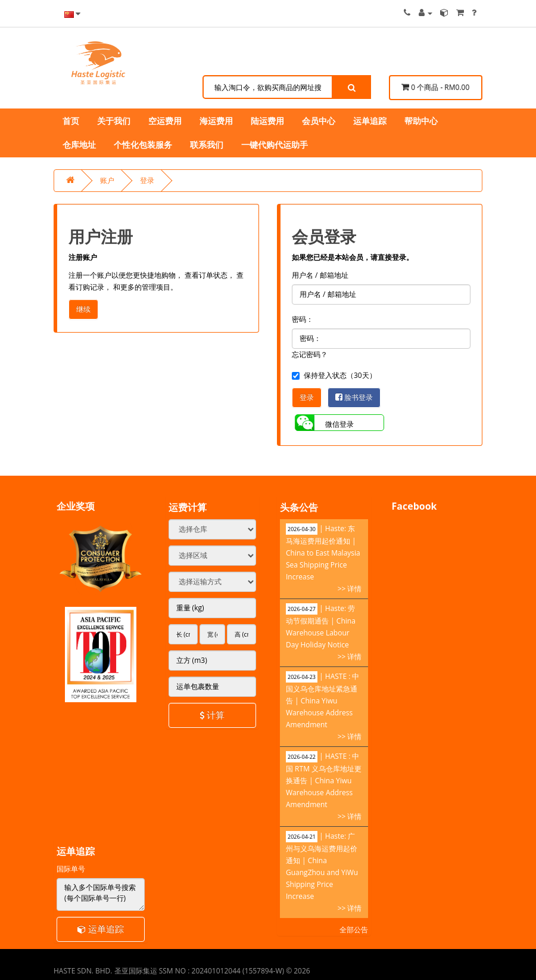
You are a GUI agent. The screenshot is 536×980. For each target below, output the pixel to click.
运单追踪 (101, 929)
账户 (107, 180)
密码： (303, 319)
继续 (83, 309)
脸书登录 (354, 397)
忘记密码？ (310, 354)
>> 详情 (350, 589)
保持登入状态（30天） (334, 375)
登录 (147, 180)
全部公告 (354, 930)
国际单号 (71, 869)
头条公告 (299, 507)
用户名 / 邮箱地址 (320, 275)
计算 (212, 715)
